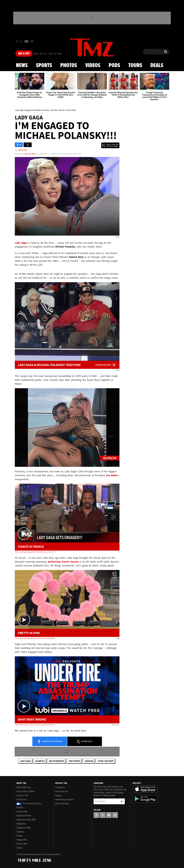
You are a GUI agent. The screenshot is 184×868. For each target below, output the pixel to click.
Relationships (56, 761)
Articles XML (22, 812)
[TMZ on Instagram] (32, 41)
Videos (93, 65)
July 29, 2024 (30, 154)
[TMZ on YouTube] (109, 815)
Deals (157, 65)
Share (50, 742)
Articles (20, 808)
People (19, 836)
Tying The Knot (106, 761)
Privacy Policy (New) (26, 791)
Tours (135, 65)
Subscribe (122, 801)
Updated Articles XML (26, 820)
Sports (44, 65)
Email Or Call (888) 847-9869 (48, 54)
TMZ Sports (74, 761)
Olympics (40, 761)
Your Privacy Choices (29, 804)
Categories (21, 824)
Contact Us (60, 787)
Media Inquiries (62, 804)
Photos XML (22, 844)
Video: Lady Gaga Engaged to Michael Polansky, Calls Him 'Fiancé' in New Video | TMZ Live (36, 552)
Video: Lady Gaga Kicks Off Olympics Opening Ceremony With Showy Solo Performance (36, 638)
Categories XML (24, 828)
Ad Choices (21, 800)
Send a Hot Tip (62, 791)
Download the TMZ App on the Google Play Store (145, 799)
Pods (114, 65)
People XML (22, 840)
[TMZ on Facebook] (17, 41)
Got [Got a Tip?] (24, 54)
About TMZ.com (24, 787)
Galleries (20, 832)
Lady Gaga (25, 761)
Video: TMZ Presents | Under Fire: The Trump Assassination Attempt (36, 725)
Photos (69, 65)
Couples (89, 761)
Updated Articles (24, 816)
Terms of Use (22, 795)
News (22, 65)
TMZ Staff (22, 150)
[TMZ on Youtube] (26, 41)
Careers (59, 795)
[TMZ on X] (21, 41)
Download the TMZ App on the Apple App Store (145, 789)
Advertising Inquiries (64, 800)
